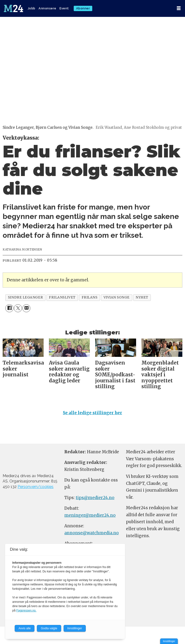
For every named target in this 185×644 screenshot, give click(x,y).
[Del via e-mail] (26, 308)
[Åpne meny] (179, 8)
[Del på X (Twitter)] (18, 308)
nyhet (142, 297)
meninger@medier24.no (90, 515)
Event (64, 8)
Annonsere (47, 8)
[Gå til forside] (13, 8)
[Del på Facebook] (9, 308)
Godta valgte (49, 628)
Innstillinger (169, 641)
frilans (90, 297)
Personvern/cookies (36, 487)
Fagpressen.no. (26, 610)
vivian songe (117, 297)
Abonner (83, 8)
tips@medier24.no (95, 498)
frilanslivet (62, 297)
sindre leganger (25, 297)
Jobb (32, 8)
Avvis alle (25, 628)
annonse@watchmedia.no (92, 533)
